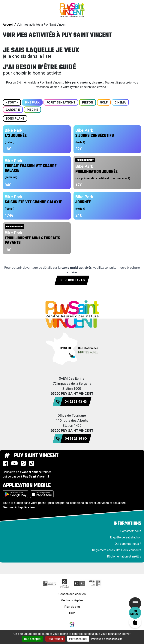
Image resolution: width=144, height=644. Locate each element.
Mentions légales (72, 600)
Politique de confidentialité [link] (107, 639)
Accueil (8, 25)
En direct (135, 613)
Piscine (32, 110)
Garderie (13, 110)
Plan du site (72, 607)
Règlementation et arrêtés (124, 556)
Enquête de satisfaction (126, 537)
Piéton (88, 102)
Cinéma (120, 102)
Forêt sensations (61, 102)
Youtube (14, 463)
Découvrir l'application (19, 507)
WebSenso (72, 625)
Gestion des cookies (72, 594)
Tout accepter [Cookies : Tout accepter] (33, 639)
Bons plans (15, 119)
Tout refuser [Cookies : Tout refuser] (55, 639)
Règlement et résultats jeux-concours (117, 550)
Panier (135, 622)
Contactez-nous (131, 531)
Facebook (6, 463)
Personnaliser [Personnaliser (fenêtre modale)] (78, 639)
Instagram (23, 463)
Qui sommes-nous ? (128, 544)
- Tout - (12, 102)
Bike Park (32, 102)
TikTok (32, 463)
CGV (72, 613)
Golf (104, 102)
